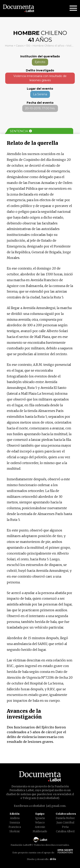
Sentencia (21, 131)
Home (9, 46)
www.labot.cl (66, 794)
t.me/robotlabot (48, 798)
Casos (20, 46)
